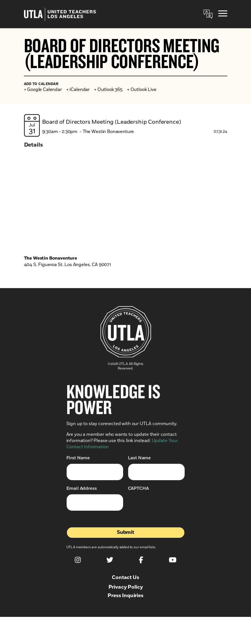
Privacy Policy (126, 587)
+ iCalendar (78, 90)
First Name (78, 458)
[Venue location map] (126, 203)
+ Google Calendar (43, 90)
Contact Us (125, 578)
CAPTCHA (138, 488)
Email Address (82, 488)
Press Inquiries (125, 596)
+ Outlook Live (142, 90)
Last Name (139, 458)
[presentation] (171, 505)
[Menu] (223, 14)
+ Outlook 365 (108, 90)
